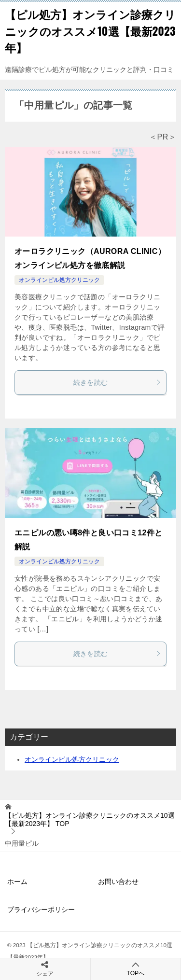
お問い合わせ (118, 882)
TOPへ (136, 969)
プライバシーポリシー (41, 910)
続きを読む (118, 382)
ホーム (17, 882)
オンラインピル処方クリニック (59, 280)
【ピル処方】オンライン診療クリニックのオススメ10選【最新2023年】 (90, 31)
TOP (90, 819)
